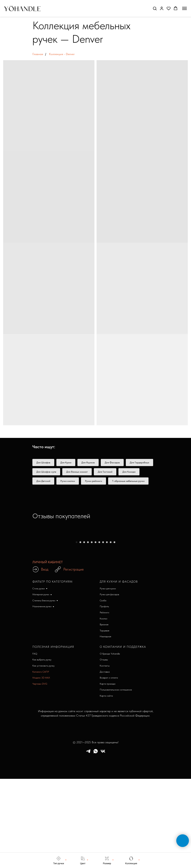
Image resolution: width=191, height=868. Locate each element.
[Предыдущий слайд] (10, 580)
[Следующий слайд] (181, 580)
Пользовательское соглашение (116, 778)
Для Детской (43, 481)
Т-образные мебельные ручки (128, 481)
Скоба (103, 689)
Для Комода (129, 472)
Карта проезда (107, 772)
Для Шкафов (43, 462)
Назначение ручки (42, 695)
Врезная (104, 713)
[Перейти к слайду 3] (84, 631)
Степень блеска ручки (44, 689)
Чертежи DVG (40, 772)
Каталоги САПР (41, 760)
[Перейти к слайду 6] (95, 631)
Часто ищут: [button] (44, 447)
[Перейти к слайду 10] (111, 631)
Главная (38, 54)
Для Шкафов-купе (46, 472)
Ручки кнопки (68, 481)
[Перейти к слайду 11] (114, 631)
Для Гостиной (105, 472)
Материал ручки (41, 683)
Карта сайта (106, 784)
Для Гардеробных (139, 462)
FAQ (35, 742)
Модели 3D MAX (41, 766)
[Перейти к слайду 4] (88, 631)
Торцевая (104, 719)
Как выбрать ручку (42, 748)
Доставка (105, 760)
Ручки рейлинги (94, 481)
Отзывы (104, 748)
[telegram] (88, 841)
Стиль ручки (39, 677)
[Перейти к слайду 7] (99, 631)
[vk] (103, 841)
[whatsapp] (96, 841)
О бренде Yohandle (110, 742)
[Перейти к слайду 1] (77, 631)
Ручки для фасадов (109, 683)
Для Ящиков (88, 462)
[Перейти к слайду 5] (92, 631)
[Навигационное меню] (184, 8)
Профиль (104, 695)
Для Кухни (66, 462)
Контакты (105, 754)
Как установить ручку (43, 754)
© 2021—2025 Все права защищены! (96, 831)
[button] (155, 8)
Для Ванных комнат (77, 472)
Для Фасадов (112, 462)
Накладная (105, 725)
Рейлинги (104, 701)
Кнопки (103, 707)
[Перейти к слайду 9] (107, 631)
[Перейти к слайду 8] (103, 631)
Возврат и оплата (109, 766)
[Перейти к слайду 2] (80, 631)
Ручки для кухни (108, 677)
